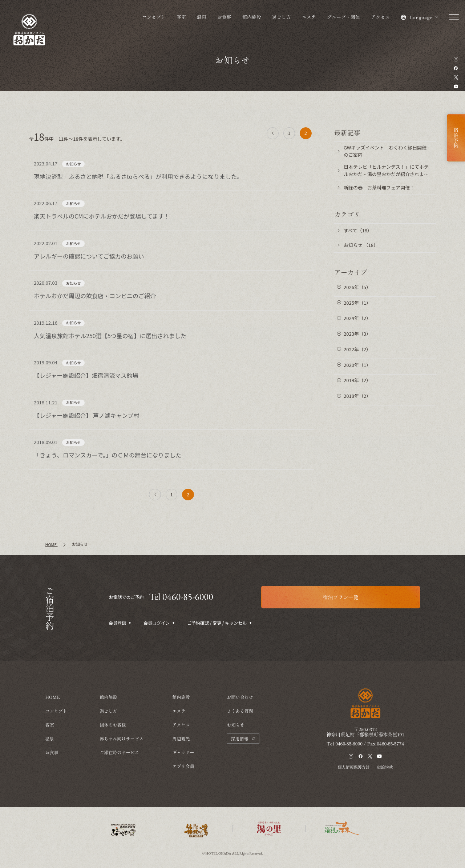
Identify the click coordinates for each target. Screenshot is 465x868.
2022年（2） (357, 349)
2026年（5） (357, 287)
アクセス (380, 17)
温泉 (202, 17)
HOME (52, 697)
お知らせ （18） (361, 245)
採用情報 (243, 738)
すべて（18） (358, 230)
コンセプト (154, 17)
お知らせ (235, 725)
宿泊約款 (385, 767)
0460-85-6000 (349, 743)
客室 (181, 17)
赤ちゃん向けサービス (121, 738)
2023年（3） (357, 334)
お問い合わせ (240, 697)
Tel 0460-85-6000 (181, 597)
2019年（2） (357, 380)
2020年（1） (357, 365)
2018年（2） (357, 396)
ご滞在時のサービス (119, 752)
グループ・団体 (343, 17)
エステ (309, 17)
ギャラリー (183, 752)
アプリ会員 (183, 766)
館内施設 (252, 17)
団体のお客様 (113, 725)
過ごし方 (282, 17)
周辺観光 (181, 738)
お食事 (224, 17)
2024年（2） (357, 318)
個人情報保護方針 (354, 767)
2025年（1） (357, 303)
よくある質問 (240, 711)
